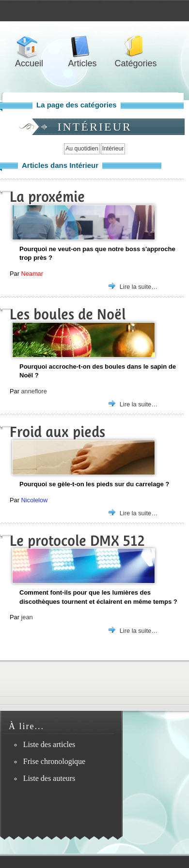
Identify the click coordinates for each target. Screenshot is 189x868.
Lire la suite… (139, 287)
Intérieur (113, 149)
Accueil (29, 47)
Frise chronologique (54, 761)
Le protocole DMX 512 (77, 541)
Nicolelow (34, 500)
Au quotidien (82, 149)
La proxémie (47, 197)
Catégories (136, 47)
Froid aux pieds (57, 432)
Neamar (32, 274)
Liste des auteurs (49, 778)
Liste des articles (49, 744)
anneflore (34, 391)
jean (27, 617)
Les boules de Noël (68, 314)
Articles (82, 47)
